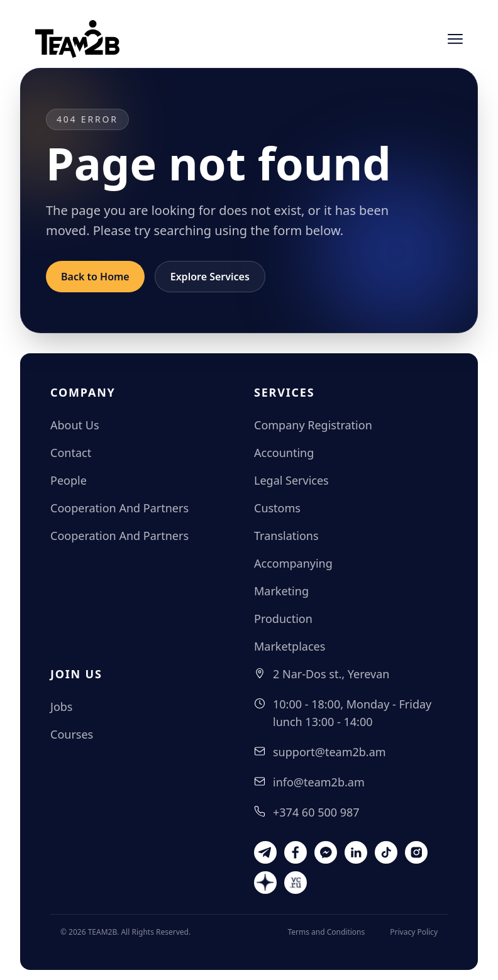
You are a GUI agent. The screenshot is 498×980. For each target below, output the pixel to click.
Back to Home (95, 277)
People (69, 480)
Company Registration (313, 425)
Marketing (281, 591)
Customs (277, 508)
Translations (286, 536)
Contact (71, 453)
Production (283, 619)
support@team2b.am (329, 752)
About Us (75, 425)
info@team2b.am (319, 782)
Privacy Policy (414, 932)
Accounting (284, 453)
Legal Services (291, 480)
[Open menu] (455, 39)
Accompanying (293, 563)
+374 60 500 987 (316, 812)
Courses (72, 734)
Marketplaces (290, 646)
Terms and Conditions (326, 932)
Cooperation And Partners (119, 508)
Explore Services (210, 277)
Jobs (62, 707)
